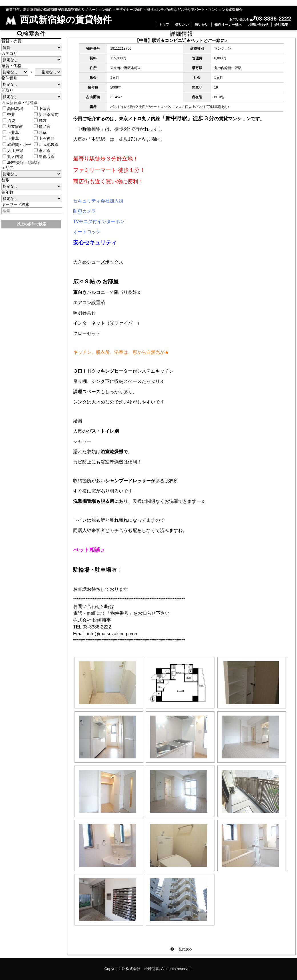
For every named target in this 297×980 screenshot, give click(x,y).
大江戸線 (13, 150)
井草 (40, 132)
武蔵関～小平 (17, 144)
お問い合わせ (258, 25)
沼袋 (9, 121)
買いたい (202, 25)
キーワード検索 (15, 204)
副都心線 (44, 156)
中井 (9, 115)
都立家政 (13, 126)
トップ (164, 25)
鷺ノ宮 (42, 126)
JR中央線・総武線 (21, 162)
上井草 (11, 138)
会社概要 (281, 25)
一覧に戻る (181, 949)
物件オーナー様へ (228, 25)
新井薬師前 (46, 115)
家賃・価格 (11, 66)
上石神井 (44, 138)
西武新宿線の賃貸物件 (59, 20)
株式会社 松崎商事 (142, 969)
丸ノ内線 (13, 156)
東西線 (42, 150)
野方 (40, 121)
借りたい (182, 25)
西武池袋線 (46, 144)
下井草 (11, 132)
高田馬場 (13, 109)
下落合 (42, 109)
